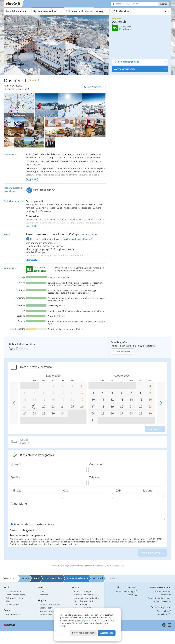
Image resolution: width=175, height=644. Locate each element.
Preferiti (120, 11)
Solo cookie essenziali (84, 633)
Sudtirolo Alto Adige (127, 591)
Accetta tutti (107, 633)
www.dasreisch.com (141, 69)
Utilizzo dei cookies (162, 601)
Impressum (166, 595)
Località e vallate (18, 11)
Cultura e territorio (79, 11)
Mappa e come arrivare (85, 595)
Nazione (147, 490)
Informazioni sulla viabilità (86, 598)
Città (66, 490)
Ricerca (164, 4)
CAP (118, 490)
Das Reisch (16, 80)
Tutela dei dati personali (160, 598)
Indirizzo (16, 490)
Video (42, 591)
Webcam (44, 595)
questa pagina (81, 620)
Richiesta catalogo (82, 591)
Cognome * (97, 464)
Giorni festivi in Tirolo (84, 601)
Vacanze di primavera (50, 604)
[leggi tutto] (32, 179)
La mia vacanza (13, 605)
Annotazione (19, 504)
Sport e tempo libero (48, 11)
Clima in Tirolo (81, 605)
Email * (15, 477)
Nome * (16, 464)
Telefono (95, 477)
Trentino (132, 595)
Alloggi (102, 11)
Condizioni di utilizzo (161, 591)
